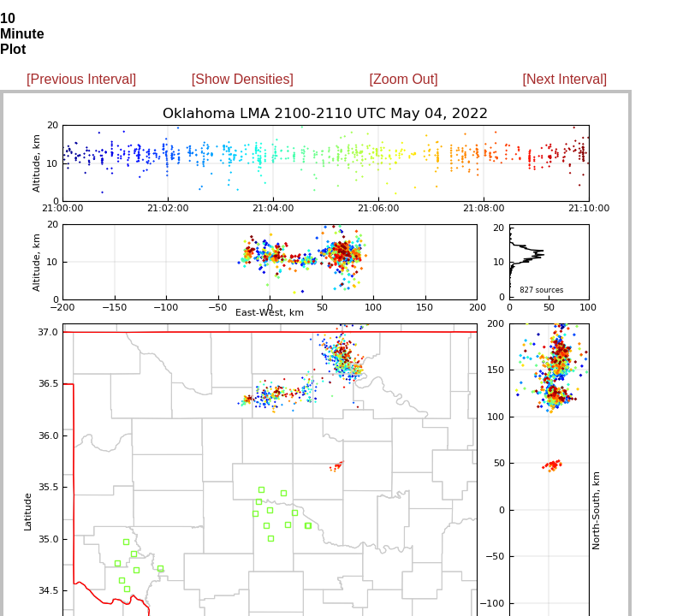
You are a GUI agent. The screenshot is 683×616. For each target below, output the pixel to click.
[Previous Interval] (81, 79)
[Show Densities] (243, 79)
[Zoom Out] (404, 79)
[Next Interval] (565, 79)
